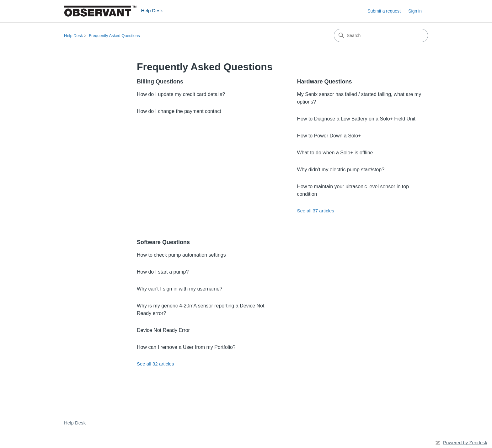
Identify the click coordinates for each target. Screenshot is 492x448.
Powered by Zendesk (465, 443)
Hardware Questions (324, 82)
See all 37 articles (315, 211)
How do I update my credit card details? (181, 94)
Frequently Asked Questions (114, 36)
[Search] (381, 35)
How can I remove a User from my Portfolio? (186, 347)
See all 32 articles (155, 364)
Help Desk (73, 36)
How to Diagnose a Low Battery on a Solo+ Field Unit (356, 119)
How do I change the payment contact (179, 111)
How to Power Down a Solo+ (329, 136)
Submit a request (384, 11)
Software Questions (163, 242)
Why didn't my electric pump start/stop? (341, 170)
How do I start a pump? (163, 272)
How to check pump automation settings (181, 255)
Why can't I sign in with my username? (180, 289)
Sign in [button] (415, 11)
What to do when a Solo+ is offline (335, 153)
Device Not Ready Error (163, 330)
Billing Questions (160, 82)
